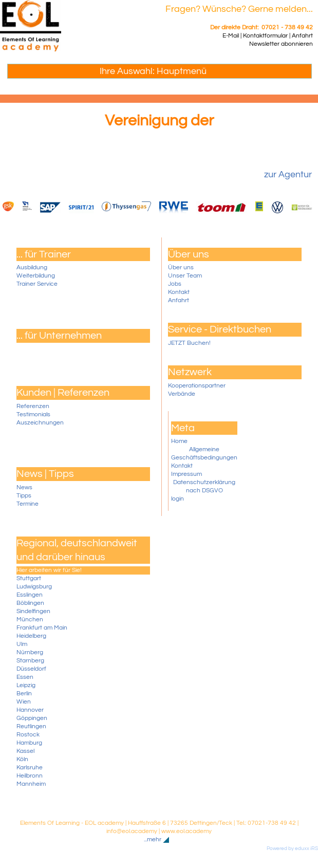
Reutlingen (31, 726)
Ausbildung (32, 267)
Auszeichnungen (40, 423)
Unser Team (185, 276)
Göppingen (32, 718)
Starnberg (30, 661)
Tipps (24, 496)
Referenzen (33, 406)
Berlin (24, 694)
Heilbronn (30, 776)
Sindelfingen (33, 611)
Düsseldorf (31, 669)
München (30, 620)
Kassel (25, 751)
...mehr (153, 840)
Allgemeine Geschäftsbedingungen (204, 454)
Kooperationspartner (197, 386)
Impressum (186, 474)
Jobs (175, 284)
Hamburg (29, 743)
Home (179, 441)
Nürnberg (30, 652)
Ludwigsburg (34, 587)
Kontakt (179, 292)
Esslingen (30, 595)
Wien (24, 702)
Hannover (30, 710)
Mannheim (31, 784)
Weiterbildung (36, 276)
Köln (22, 759)
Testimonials (33, 414)
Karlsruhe (30, 768)
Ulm (22, 644)
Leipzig (26, 685)
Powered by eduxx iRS (292, 848)
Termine (27, 504)
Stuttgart (29, 578)
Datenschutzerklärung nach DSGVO (204, 486)
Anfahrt (179, 300)
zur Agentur (288, 174)
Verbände (182, 394)
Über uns (181, 267)
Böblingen (30, 603)
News (24, 487)
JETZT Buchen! (189, 343)
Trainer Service (37, 284)
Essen (25, 677)
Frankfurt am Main (42, 628)
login (177, 499)
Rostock (28, 735)
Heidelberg (31, 636)
